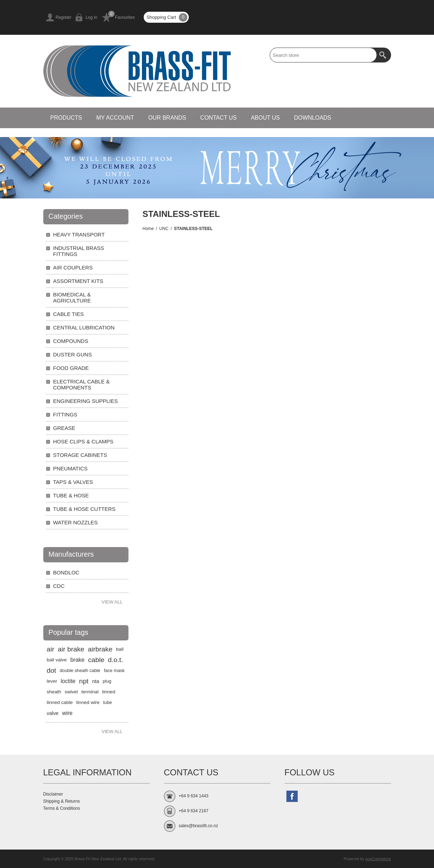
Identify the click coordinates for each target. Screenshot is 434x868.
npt (84, 681)
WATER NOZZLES (76, 522)
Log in (91, 17)
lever (52, 681)
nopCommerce (378, 859)
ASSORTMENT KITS (78, 281)
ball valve (57, 660)
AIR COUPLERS (73, 268)
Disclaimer (53, 794)
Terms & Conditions (62, 808)
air (51, 649)
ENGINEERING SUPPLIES (86, 401)
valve (53, 713)
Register (64, 17)
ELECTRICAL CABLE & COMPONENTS (82, 384)
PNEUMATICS (70, 468)
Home (148, 229)
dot (52, 670)
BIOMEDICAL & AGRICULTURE (72, 297)
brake (77, 660)
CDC (59, 586)
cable (96, 660)
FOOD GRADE (71, 368)
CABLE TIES (68, 314)
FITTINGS (65, 414)
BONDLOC (66, 572)
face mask (114, 670)
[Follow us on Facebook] (292, 796)
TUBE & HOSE (71, 495)
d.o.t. (116, 660)
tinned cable (60, 702)
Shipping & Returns (62, 801)
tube (108, 702)
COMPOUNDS (71, 341)
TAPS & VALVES (73, 482)
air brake (71, 649)
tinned (109, 692)
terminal (90, 692)
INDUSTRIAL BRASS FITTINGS (79, 251)
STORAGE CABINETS (80, 455)
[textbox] (323, 55)
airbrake (100, 649)
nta (95, 681)
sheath (54, 692)
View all (112, 602)
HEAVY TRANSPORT (79, 234)
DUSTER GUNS (73, 354)
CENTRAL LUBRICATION (84, 327)
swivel (71, 692)
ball (120, 649)
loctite (68, 681)
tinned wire (88, 702)
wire (67, 713)
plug (107, 681)
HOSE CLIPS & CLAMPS (83, 441)
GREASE (64, 428)
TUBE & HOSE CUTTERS (84, 509)
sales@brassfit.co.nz (199, 826)
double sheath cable (80, 670)
